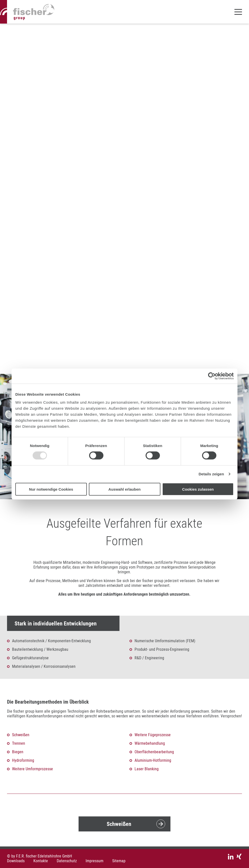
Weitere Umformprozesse (33, 769)
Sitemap (119, 861)
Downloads (16, 861)
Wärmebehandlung (150, 743)
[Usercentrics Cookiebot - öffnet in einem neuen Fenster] (212, 376)
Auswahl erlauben (125, 489)
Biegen (18, 752)
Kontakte (41, 861)
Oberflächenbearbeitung (154, 752)
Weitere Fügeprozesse (153, 735)
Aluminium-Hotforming (153, 760)
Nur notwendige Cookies (51, 489)
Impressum (95, 861)
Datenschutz (67, 861)
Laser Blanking (147, 769)
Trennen (19, 743)
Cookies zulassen (198, 489)
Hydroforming (23, 760)
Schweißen (21, 735)
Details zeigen (211, 474)
